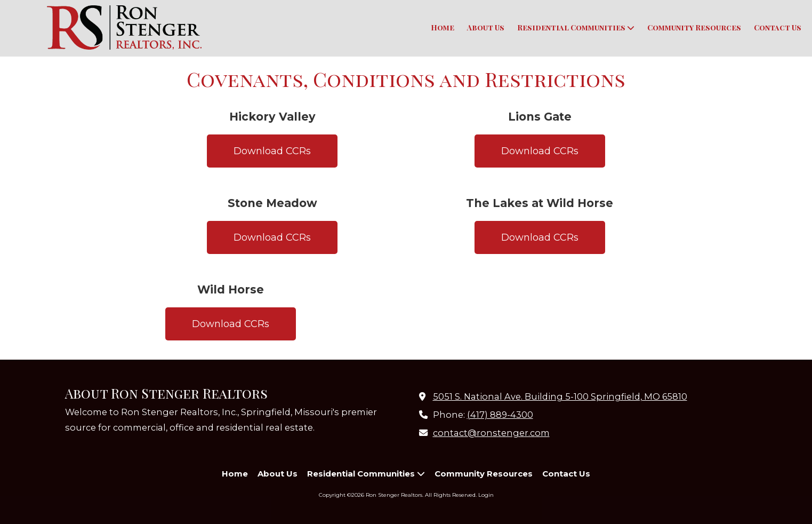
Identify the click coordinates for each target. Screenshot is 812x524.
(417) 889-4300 (500, 415)
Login (486, 495)
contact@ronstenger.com (491, 433)
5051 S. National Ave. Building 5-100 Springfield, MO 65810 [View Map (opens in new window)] (560, 396)
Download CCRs (272, 151)
